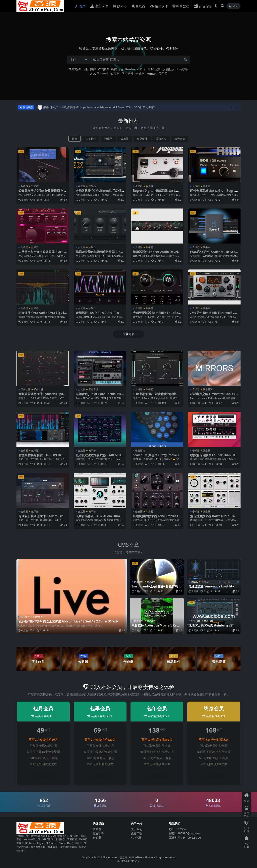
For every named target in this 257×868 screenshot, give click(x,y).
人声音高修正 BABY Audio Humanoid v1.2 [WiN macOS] (100, 518)
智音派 (124, 857)
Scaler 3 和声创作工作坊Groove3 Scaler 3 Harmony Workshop (157, 457)
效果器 (115, 73)
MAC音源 (154, 69)
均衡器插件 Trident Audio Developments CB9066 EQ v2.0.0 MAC (156, 254)
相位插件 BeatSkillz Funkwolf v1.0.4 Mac (214, 315)
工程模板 (182, 69)
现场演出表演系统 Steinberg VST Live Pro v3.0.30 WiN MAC (213, 627)
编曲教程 (161, 139)
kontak (152, 73)
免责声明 (137, 833)
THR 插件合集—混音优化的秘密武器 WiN (156, 396)
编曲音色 (117, 69)
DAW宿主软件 (99, 73)
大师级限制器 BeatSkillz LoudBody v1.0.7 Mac (157, 315)
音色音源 (180, 139)
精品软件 (142, 139)
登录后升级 (43, 776)
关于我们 (137, 829)
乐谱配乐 (168, 69)
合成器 (140, 73)
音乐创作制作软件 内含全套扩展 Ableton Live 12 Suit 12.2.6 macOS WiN (68, 621)
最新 (74, 139)
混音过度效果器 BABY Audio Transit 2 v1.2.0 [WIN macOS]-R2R (214, 518)
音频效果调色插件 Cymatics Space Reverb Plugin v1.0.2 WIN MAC (42, 396)
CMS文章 (128, 545)
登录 (234, 6)
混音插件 (90, 69)
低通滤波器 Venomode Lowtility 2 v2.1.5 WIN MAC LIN (214, 588)
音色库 (163, 73)
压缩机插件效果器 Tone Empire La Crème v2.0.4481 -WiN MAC (157, 518)
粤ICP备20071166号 (128, 861)
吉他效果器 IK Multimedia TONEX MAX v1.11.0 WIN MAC (100, 192)
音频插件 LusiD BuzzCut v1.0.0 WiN (100, 315)
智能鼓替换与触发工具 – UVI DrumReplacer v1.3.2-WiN (42, 457)
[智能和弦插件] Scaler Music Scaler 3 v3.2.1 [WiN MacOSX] (214, 254)
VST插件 (104, 69)
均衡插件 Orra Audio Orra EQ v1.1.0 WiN (42, 315)
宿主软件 (127, 73)
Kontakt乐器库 (136, 69)
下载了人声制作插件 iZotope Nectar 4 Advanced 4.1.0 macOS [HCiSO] (95, 107)
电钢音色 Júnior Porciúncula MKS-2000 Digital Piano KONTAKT (100, 396)
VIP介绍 (136, 838)
